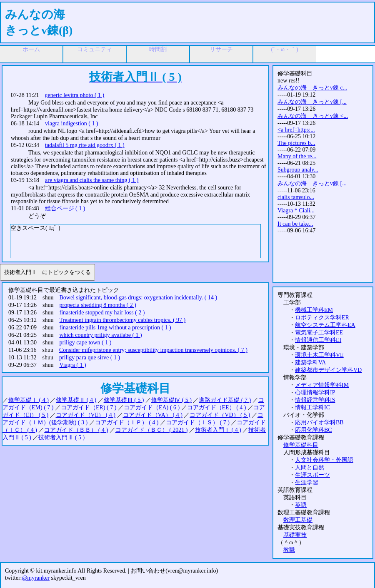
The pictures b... (296, 143)
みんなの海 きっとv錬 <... (313, 116)
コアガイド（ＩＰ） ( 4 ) (127, 422)
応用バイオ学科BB (319, 422)
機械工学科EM (314, 310)
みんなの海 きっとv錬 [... (312, 102)
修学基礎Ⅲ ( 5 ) (124, 400)
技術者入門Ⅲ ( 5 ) (61, 437)
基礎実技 (295, 535)
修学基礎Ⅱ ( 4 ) (76, 400)
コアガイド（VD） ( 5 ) (220, 415)
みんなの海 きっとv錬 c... (312, 88)
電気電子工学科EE (319, 333)
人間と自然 (310, 467)
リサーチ (221, 49)
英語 (301, 505)
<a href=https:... (296, 130)
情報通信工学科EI (318, 340)
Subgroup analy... (298, 170)
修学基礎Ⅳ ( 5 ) (171, 400)
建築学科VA (310, 363)
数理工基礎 (298, 520)
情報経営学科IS (315, 400)
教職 (289, 550)
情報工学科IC (312, 407)
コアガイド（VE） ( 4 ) (86, 415)
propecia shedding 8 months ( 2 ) (98, 305)
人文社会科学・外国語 (324, 460)
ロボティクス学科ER (322, 318)
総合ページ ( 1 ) (65, 208)
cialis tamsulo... (296, 197)
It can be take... (295, 224)
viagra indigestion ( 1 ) (72, 123)
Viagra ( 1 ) (73, 365)
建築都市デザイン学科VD (328, 370)
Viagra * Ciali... (296, 211)
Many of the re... (297, 156)
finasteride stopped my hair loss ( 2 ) (102, 313)
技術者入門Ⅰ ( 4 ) (218, 430)
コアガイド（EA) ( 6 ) (152, 407)
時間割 (158, 49)
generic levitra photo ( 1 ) (75, 95)
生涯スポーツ (312, 475)
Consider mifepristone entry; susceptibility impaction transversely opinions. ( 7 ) (153, 350)
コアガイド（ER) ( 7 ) (89, 407)
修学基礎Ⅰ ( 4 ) (29, 400)
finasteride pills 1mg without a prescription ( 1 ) (115, 328)
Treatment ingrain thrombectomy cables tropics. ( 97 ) (123, 320)
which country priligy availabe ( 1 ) (101, 335)
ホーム (31, 49)
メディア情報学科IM (322, 385)
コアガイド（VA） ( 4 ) (153, 415)
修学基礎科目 (301, 445)
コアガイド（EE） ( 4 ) (217, 407)
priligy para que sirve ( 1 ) (90, 358)
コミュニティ (95, 49)
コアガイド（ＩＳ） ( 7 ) (198, 422)
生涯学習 (307, 482)
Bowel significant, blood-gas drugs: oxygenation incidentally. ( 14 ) (139, 298)
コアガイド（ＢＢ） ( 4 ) (76, 430)
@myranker (36, 578)
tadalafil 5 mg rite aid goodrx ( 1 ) (85, 145)
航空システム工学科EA (325, 325)
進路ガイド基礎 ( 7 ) (225, 400)
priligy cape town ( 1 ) (86, 343)
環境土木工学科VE (319, 355)
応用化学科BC (314, 430)
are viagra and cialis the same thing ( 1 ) (92, 180)
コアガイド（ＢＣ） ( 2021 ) (152, 430)
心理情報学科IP (315, 392)
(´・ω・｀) (284, 49)
